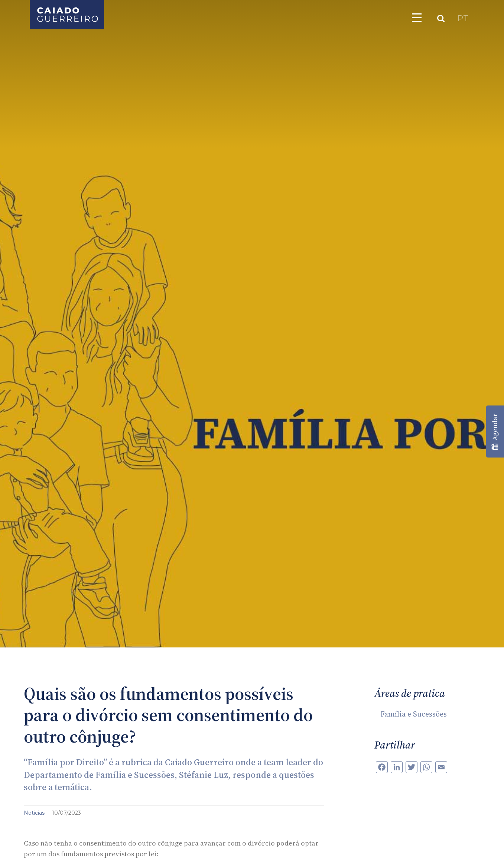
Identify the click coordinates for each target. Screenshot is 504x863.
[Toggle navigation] (417, 17)
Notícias (35, 813)
